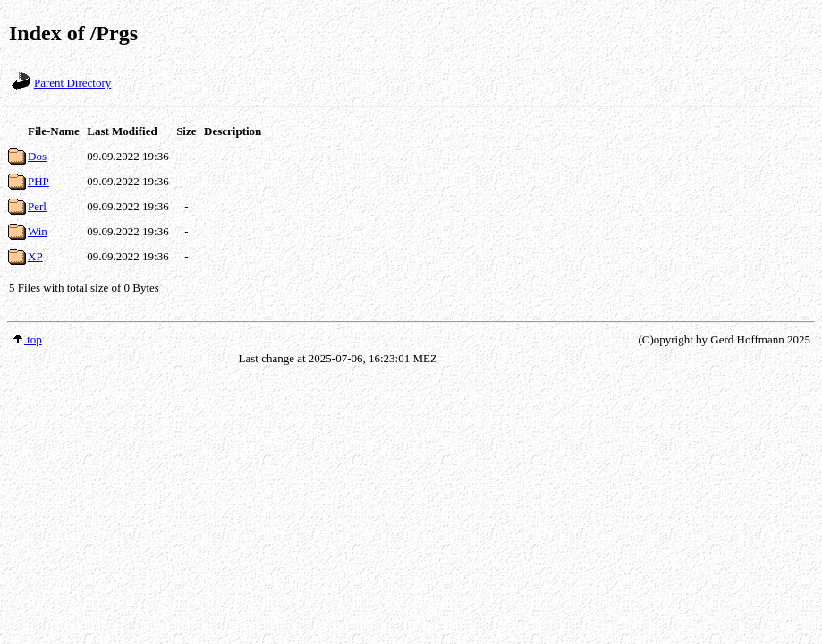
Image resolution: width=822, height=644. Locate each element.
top (27, 339)
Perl (37, 206)
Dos (37, 156)
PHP (38, 181)
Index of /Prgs (73, 33)
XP (35, 256)
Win (38, 231)
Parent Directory (72, 83)
